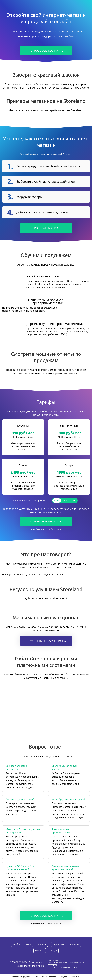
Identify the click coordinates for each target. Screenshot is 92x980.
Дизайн (16, 944)
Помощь (42, 944)
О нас (29, 944)
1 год (73, 500)
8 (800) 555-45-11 (20, 962)
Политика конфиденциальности (25, 977)
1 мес (57, 500)
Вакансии (75, 944)
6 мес (65, 500)
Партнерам (58, 944)
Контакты (40, 950)
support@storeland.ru (31, 966)
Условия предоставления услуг (55, 977)
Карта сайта (76, 977)
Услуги (54, 950)
